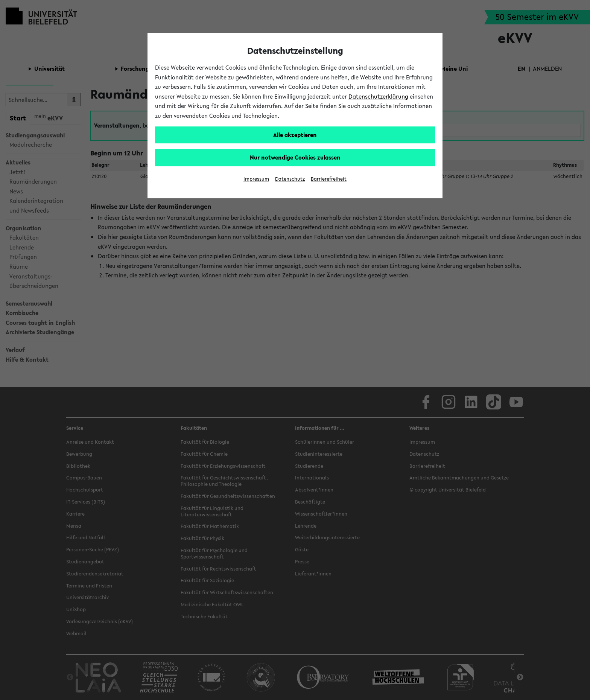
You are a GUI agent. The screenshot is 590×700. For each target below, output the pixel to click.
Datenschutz (290, 179)
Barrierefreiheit (329, 179)
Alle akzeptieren (295, 135)
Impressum (256, 179)
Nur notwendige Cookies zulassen (295, 157)
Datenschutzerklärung (378, 96)
